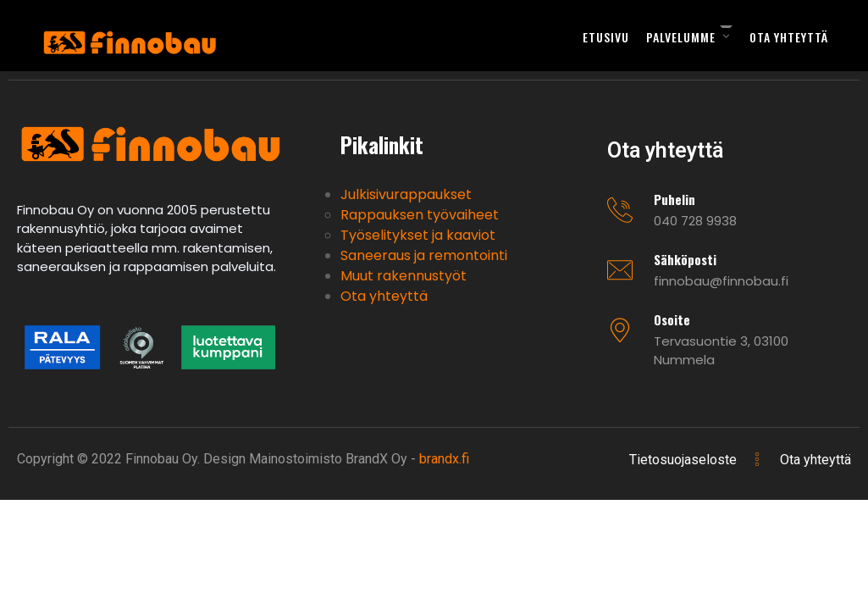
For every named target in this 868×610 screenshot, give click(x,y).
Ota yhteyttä (789, 37)
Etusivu (606, 37)
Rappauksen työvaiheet (420, 215)
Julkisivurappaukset (406, 194)
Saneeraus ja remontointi (424, 255)
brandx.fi (444, 459)
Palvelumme (681, 37)
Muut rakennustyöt (404, 276)
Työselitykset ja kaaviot (418, 235)
